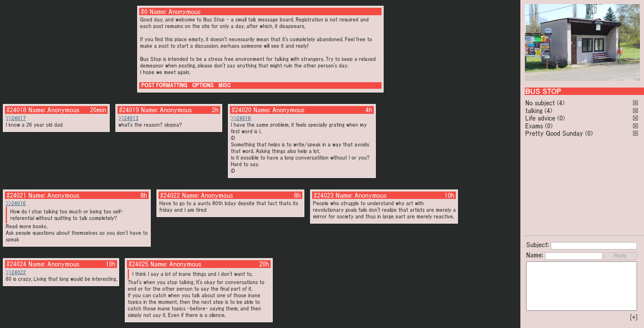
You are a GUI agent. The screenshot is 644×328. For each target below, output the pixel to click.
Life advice (540, 118)
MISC (225, 85)
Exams (534, 126)
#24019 (129, 110)
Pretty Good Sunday (554, 133)
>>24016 (241, 118)
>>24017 (16, 118)
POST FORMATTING (164, 85)
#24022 (170, 195)
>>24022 (16, 272)
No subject (541, 103)
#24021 (16, 195)
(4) (561, 103)
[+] (634, 317)
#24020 (241, 110)
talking (534, 111)
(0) (561, 118)
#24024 (16, 264)
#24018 (16, 110)
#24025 (138, 264)
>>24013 (128, 118)
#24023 (324, 195)
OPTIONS (203, 85)
